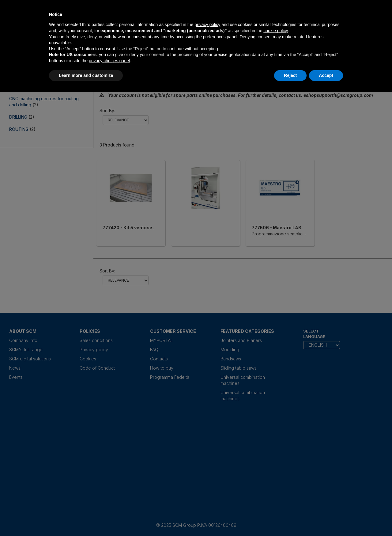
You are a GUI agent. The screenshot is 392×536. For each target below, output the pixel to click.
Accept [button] (326, 75)
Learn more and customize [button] (86, 75)
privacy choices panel (109, 61)
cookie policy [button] (275, 31)
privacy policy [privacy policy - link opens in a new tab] (207, 25)
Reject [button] (290, 75)
